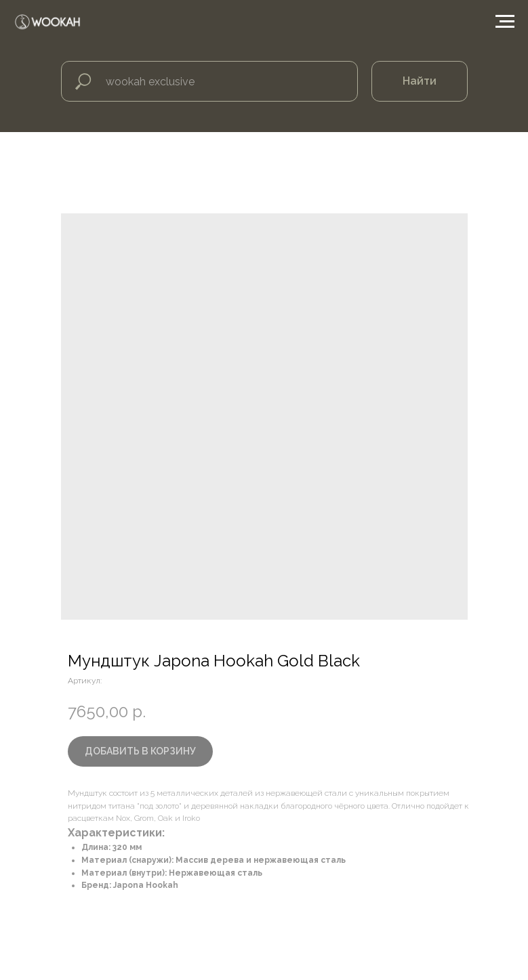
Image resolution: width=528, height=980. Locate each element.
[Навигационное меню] (505, 22)
